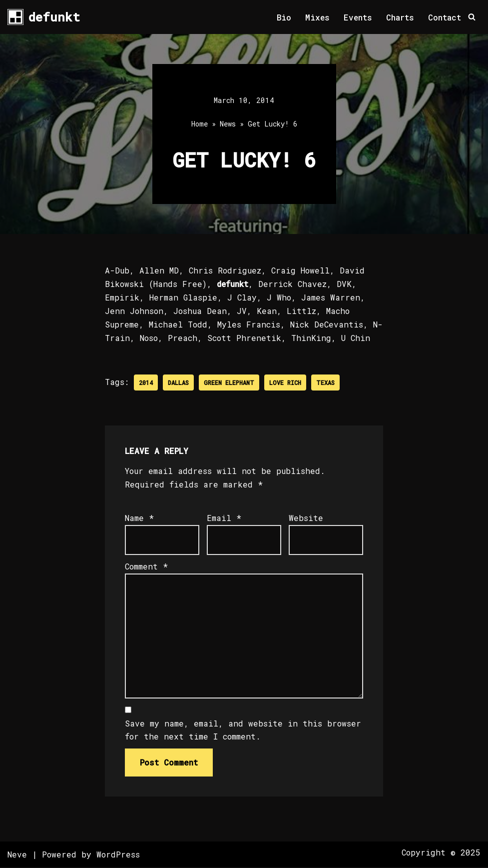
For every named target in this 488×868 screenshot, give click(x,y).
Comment (146, 567)
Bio (283, 17)
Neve (17, 855)
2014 (146, 383)
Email (224, 518)
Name (139, 518)
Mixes (317, 17)
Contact (445, 17)
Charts (400, 17)
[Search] (472, 17)
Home (200, 124)
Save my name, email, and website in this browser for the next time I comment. (243, 731)
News (228, 124)
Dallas (178, 383)
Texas (325, 383)
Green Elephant (229, 383)
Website (306, 518)
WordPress (118, 855)
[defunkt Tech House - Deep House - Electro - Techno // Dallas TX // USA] (44, 17)
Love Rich (285, 383)
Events (358, 17)
